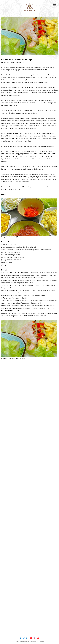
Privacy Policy (35, 641)
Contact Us (43, 641)
